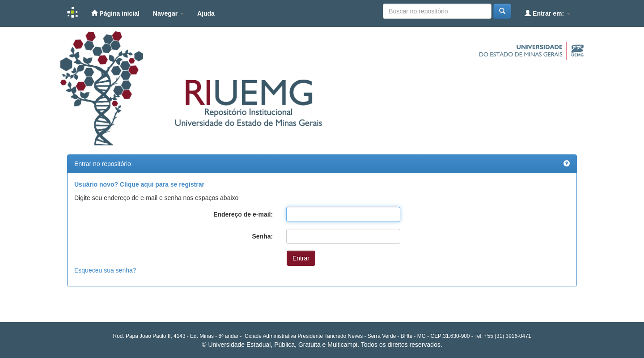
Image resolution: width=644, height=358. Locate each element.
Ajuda (206, 13)
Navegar (168, 13)
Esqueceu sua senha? (105, 270)
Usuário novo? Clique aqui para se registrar (139, 184)
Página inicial (115, 13)
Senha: (262, 236)
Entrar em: (547, 13)
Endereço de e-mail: (243, 214)
